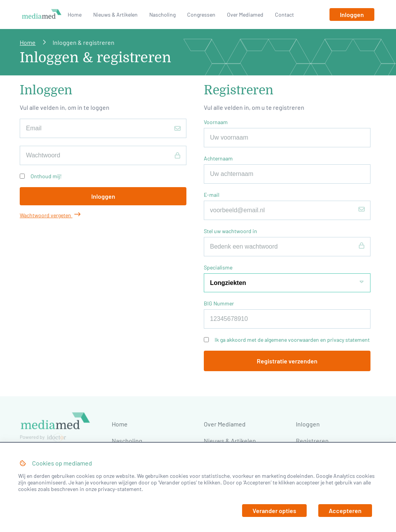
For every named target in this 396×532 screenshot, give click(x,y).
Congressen (201, 14)
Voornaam (216, 122)
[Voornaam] (287, 138)
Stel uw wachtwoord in (230, 231)
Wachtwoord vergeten (50, 215)
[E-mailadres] (103, 128)
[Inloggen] (352, 14)
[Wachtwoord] (103, 155)
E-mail (212, 195)
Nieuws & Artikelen (115, 14)
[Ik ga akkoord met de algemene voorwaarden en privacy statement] (206, 340)
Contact (284, 14)
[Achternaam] (287, 174)
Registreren (312, 441)
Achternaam (218, 158)
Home (75, 14)
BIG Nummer (219, 303)
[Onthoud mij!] (22, 176)
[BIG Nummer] (287, 319)
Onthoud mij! (46, 176)
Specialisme (218, 267)
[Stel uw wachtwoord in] (287, 247)
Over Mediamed (245, 14)
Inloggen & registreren (84, 42)
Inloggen (308, 424)
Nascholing (162, 14)
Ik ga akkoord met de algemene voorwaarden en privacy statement (292, 340)
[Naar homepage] (42, 14)
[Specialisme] (287, 283)
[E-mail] (287, 210)
